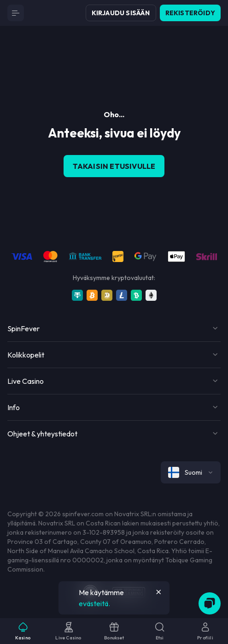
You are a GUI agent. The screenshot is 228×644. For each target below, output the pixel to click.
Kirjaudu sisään (121, 13)
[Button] (16, 13)
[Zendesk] (210, 603)
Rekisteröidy (190, 13)
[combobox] (191, 472)
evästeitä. (94, 603)
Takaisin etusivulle (114, 166)
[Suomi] (191, 472)
